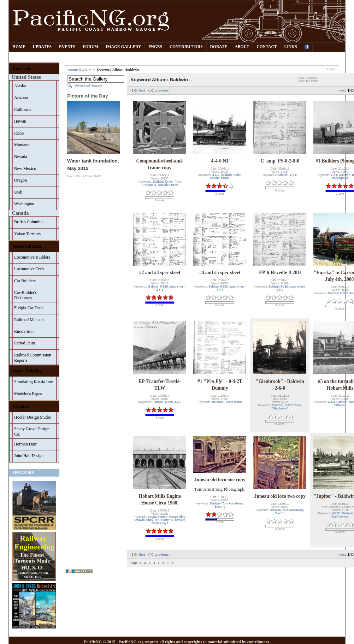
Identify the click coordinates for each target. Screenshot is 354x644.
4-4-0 (216, 175)
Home (19, 47)
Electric (220, 507)
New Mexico (25, 169)
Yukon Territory (28, 234)
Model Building (27, 371)
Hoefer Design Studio (33, 417)
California (23, 110)
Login (331, 69)
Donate (219, 47)
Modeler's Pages (28, 394)
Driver (170, 182)
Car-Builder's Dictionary (25, 295)
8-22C (169, 402)
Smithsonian (340, 517)
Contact (267, 47)
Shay (150, 520)
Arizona (21, 98)
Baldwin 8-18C (218, 287)
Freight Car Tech (28, 308)
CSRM (225, 178)
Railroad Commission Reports (33, 358)
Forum (90, 47)
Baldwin (158, 182)
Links (291, 47)
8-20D (289, 405)
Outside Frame (168, 185)
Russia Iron (24, 331)
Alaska (20, 86)
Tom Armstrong (233, 504)
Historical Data (27, 246)
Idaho (19, 133)
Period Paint (25, 343)
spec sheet (177, 287)
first (142, 90)
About (242, 47)
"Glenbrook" (280, 409)
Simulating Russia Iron (34, 382)
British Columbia (29, 222)
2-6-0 (160, 290)
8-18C (336, 513)
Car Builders (25, 281)
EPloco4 (340, 405)
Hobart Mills (177, 517)
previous (162, 90)
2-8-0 (293, 175)
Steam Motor (233, 402)
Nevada (21, 156)
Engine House (158, 517)
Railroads (22, 69)
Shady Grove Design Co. (32, 432)
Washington (24, 204)
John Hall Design (29, 456)
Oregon (20, 180)
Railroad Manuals (29, 320)
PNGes (155, 47)
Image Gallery (123, 47)
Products (21, 406)
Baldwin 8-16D (158, 287)
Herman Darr (25, 444)
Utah (18, 192)
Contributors (186, 47)
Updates (42, 47)
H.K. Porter (162, 520)
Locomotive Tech (29, 269)
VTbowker (178, 520)
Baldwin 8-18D (278, 287)
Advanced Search (88, 85)
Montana (22, 145)
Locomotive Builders (32, 257)
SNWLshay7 (160, 523)
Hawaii (20, 121)
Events (67, 47)
